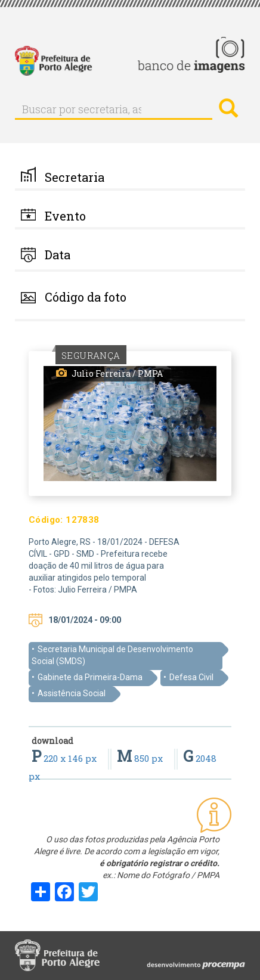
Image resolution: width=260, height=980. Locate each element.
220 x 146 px (65, 758)
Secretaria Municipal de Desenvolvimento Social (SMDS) (112, 655)
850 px (141, 758)
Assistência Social (72, 693)
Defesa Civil (191, 677)
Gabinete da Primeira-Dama (90, 677)
